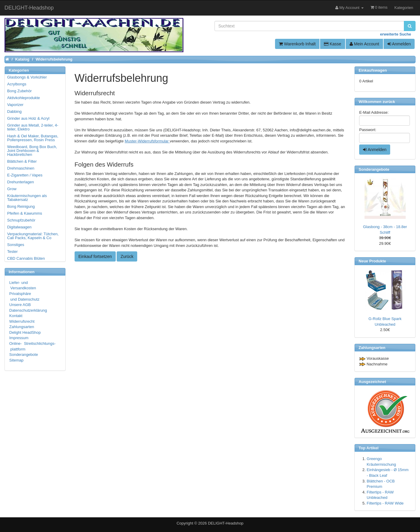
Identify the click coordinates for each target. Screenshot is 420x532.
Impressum (19, 338)
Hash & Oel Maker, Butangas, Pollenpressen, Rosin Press (33, 138)
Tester (12, 252)
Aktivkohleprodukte (24, 98)
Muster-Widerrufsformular (147, 141)
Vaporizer (15, 105)
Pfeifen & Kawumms (25, 213)
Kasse (333, 44)
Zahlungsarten (22, 327)
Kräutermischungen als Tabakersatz (27, 198)
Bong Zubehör (19, 91)
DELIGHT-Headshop (226, 523)
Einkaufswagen (373, 70)
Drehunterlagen (21, 182)
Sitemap (16, 360)
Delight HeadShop (25, 332)
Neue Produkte (372, 261)
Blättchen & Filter (22, 161)
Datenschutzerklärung (28, 310)
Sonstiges (16, 245)
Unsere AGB (20, 305)
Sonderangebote (24, 355)
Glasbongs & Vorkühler (27, 77)
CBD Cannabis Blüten (26, 258)
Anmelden (399, 44)
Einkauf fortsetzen (95, 256)
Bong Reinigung (21, 206)
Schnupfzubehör (21, 220)
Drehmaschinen (21, 168)
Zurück (127, 256)
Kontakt (16, 316)
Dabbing (14, 112)
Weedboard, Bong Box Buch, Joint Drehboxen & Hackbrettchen (32, 151)
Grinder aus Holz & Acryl (28, 118)
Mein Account (364, 44)
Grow (12, 189)
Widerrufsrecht (22, 321)
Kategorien (404, 8)
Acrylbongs (17, 84)
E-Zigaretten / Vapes (25, 175)
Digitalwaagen (19, 227)
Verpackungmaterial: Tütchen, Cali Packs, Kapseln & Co (33, 236)
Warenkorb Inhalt (297, 44)
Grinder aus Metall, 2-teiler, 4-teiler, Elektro (33, 127)
